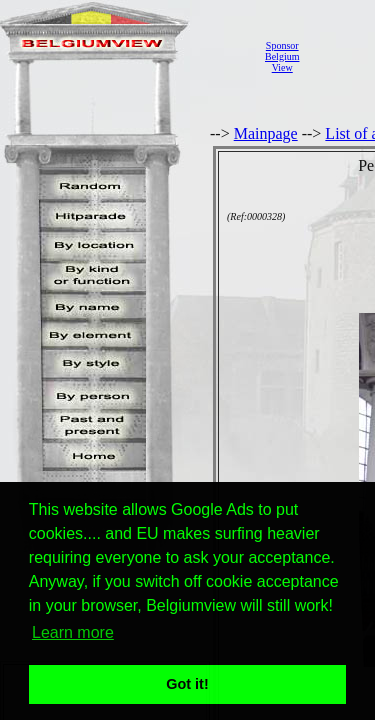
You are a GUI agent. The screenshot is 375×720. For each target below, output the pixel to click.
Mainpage (266, 133)
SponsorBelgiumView (282, 56)
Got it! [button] (187, 684)
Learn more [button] (73, 632)
